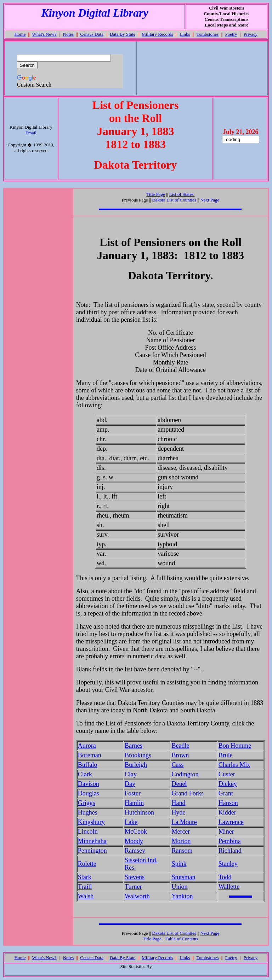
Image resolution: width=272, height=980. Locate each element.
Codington (185, 774)
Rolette (87, 864)
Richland (230, 851)
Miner (226, 832)
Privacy (251, 34)
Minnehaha (92, 841)
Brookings (138, 755)
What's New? (44, 34)
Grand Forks (188, 793)
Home (20, 34)
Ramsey (135, 851)
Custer (227, 774)
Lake (131, 822)
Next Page (210, 200)
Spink (179, 864)
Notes (68, 34)
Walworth (137, 896)
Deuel (179, 784)
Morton (181, 841)
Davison (89, 784)
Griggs (87, 803)
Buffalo (88, 765)
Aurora (87, 746)
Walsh (86, 896)
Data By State (123, 34)
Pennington (92, 851)
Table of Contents (182, 939)
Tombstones (208, 34)
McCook (136, 832)
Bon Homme (235, 746)
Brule (226, 755)
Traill (85, 887)
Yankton (182, 896)
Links (185, 34)
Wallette (229, 887)
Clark (85, 774)
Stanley (228, 864)
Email (31, 133)
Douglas (89, 793)
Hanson (228, 803)
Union (179, 887)
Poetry (231, 34)
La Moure (184, 822)
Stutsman (183, 877)
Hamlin (134, 803)
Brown (180, 755)
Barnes (134, 746)
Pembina (230, 841)
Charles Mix (234, 765)
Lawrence (231, 822)
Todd (225, 877)
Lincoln (88, 832)
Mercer (181, 832)
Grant (226, 793)
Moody (134, 841)
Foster (133, 793)
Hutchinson (139, 812)
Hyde (178, 812)
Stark (85, 877)
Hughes (88, 812)
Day (130, 784)
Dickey (228, 784)
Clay (131, 774)
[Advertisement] (202, 68)
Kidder (227, 812)
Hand (178, 803)
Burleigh (136, 765)
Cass (177, 765)
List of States (182, 194)
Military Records (157, 34)
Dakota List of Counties (174, 200)
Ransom (182, 851)
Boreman (90, 755)
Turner (133, 887)
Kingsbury (91, 822)
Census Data (92, 34)
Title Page (156, 194)
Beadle (180, 746)
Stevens (135, 877)
